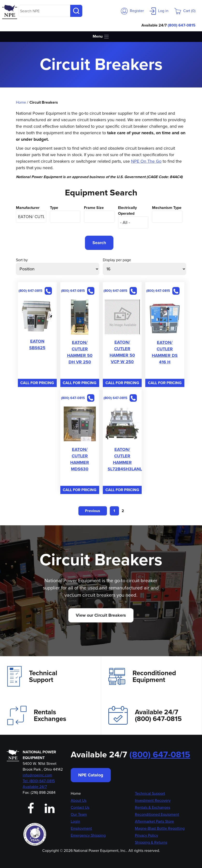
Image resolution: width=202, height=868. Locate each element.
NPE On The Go (146, 161)
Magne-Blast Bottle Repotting (160, 828)
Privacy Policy (146, 835)
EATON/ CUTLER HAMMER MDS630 (80, 459)
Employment (81, 828)
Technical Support (32, 676)
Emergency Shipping (88, 835)
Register (132, 11)
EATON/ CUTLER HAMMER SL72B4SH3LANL (125, 459)
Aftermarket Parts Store (154, 821)
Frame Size (94, 208)
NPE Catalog (91, 775)
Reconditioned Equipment (142, 676)
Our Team (79, 814)
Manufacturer (28, 208)
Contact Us (80, 807)
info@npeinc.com (37, 775)
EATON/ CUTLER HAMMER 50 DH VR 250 (80, 352)
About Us (79, 800)
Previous (93, 511)
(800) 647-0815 (182, 25)
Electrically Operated (127, 210)
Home (21, 102)
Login (75, 821)
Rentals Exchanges (37, 715)
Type (54, 208)
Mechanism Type (167, 208)
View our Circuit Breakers (101, 615)
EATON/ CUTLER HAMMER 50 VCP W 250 (122, 352)
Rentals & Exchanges (153, 807)
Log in (159, 11)
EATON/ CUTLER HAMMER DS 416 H (165, 352)
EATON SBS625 (37, 344)
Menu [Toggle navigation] (101, 37)
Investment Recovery (153, 800)
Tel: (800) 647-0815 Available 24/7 (39, 784)
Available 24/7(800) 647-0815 (145, 715)
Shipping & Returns (151, 842)
